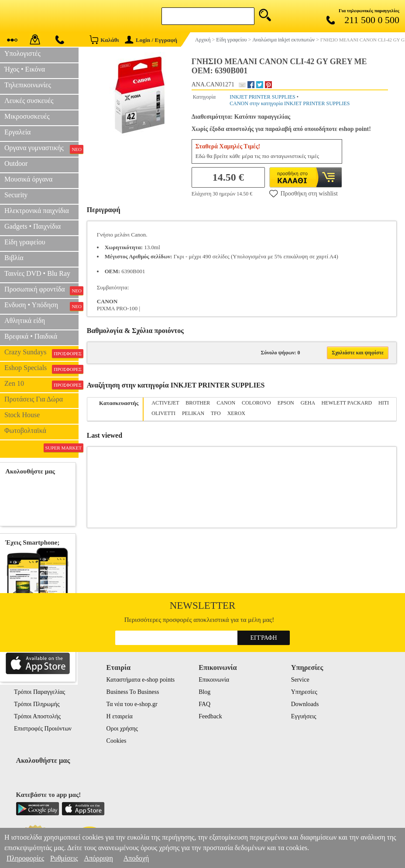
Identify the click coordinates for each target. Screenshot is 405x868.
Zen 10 (41, 384)
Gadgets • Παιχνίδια (33, 226)
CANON (226, 403)
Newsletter (203, 606)
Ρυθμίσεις (64, 858)
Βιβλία (14, 258)
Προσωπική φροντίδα (41, 290)
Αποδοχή (136, 858)
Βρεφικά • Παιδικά (31, 336)
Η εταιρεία (120, 716)
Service (300, 680)
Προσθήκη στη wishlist (304, 193)
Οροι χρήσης (122, 729)
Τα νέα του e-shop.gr (132, 704)
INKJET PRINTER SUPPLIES (262, 97)
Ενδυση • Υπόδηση (41, 306)
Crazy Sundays (41, 353)
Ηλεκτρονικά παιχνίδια (37, 211)
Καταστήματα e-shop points (141, 680)
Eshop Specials (41, 369)
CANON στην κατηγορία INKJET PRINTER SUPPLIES (290, 103)
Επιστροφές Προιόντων (43, 729)
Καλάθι (104, 39)
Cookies (117, 741)
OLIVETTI (163, 413)
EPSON (286, 403)
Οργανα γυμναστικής (41, 149)
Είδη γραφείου (25, 242)
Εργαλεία (17, 132)
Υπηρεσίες (304, 692)
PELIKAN (193, 413)
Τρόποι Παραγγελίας (39, 692)
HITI (384, 403)
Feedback (210, 716)
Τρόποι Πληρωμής (37, 704)
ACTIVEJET (165, 403)
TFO (216, 413)
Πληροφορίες (25, 858)
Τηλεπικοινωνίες (28, 85)
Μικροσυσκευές (27, 116)
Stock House (22, 415)
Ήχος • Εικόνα (25, 69)
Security (16, 195)
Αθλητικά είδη (25, 321)
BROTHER (198, 403)
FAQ (204, 704)
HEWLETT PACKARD (347, 403)
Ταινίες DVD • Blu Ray (37, 273)
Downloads (305, 704)
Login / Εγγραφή (151, 40)
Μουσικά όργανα (28, 179)
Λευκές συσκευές (29, 101)
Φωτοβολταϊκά (25, 431)
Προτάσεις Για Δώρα (34, 399)
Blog (204, 692)
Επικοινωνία (214, 680)
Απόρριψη (98, 858)
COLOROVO (256, 403)
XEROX (236, 413)
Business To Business (133, 692)
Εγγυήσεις (304, 716)
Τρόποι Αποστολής (37, 716)
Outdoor (16, 163)
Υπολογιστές (22, 53)
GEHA (308, 403)
